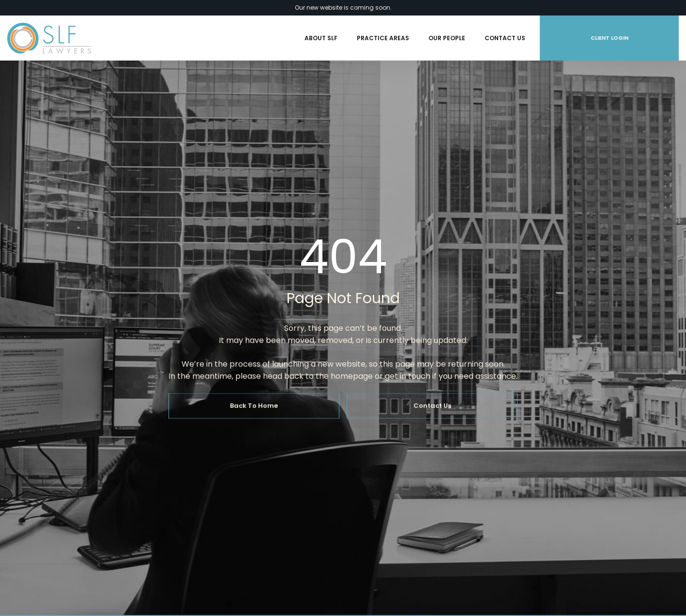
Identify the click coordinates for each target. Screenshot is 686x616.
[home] (49, 38)
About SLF (321, 38)
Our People (447, 38)
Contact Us (505, 38)
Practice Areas (383, 38)
